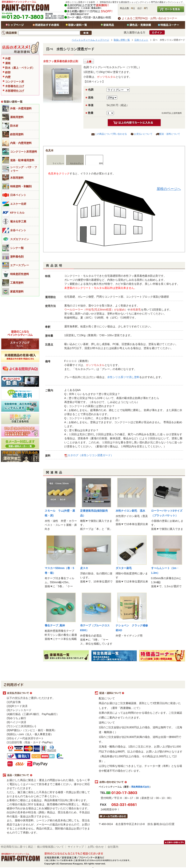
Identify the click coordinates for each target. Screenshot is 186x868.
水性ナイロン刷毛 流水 (130, 511)
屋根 (8, 63)
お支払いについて (143, 134)
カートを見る (171, 9)
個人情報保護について (50, 847)
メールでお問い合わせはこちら (113, 816)
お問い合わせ (96, 847)
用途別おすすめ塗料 (47, 25)
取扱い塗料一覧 (78, 25)
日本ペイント (141, 40)
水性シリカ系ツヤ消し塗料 (123, 377)
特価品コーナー (170, 25)
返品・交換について (47, 775)
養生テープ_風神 (55, 625)
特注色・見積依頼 (139, 25)
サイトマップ (76, 847)
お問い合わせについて (139, 782)
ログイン (157, 32)
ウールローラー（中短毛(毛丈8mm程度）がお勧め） (96, 310)
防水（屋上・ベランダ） (20, 68)
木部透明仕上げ (15, 91)
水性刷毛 (136, 310)
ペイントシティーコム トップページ (90, 40)
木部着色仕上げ (15, 86)
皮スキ (84, 568)
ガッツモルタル (106, 77)
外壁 (8, 59)
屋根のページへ (169, 189)
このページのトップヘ (174, 842)
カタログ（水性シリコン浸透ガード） (91, 455)
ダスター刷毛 (124, 568)
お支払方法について (47, 693)
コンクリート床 (15, 82)
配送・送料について (170, 134)
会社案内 (113, 847)
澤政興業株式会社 (140, 787)
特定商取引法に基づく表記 (17, 847)
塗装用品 (108, 25)
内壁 (8, 77)
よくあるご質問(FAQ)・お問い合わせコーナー (149, 18)
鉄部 (8, 72)
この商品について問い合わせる (111, 134)
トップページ (16, 25)
